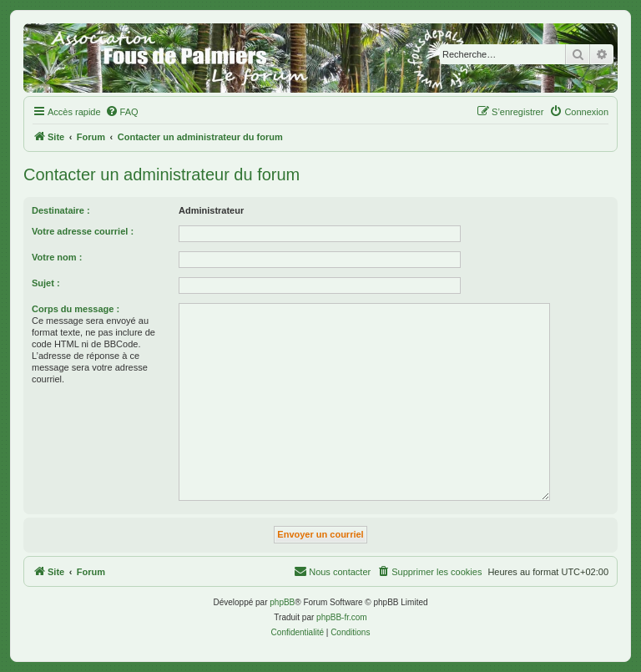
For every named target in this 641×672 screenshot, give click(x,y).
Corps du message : (76, 309)
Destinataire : (61, 210)
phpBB (282, 602)
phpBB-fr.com (342, 617)
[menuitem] (122, 112)
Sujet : (46, 283)
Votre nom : (57, 257)
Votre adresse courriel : (83, 231)
